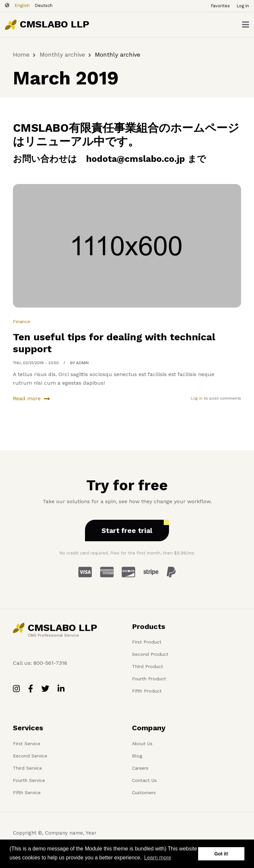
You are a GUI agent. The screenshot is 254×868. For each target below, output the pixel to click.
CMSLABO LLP (55, 24)
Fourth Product (149, 679)
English (22, 5)
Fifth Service (27, 793)
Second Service (30, 756)
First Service (27, 744)
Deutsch (44, 5)
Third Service (27, 768)
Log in (243, 6)
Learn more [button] (158, 858)
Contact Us (144, 780)
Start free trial (127, 530)
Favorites (220, 6)
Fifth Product (147, 691)
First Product (147, 642)
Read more (27, 400)
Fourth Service (29, 780)
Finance (21, 321)
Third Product (148, 666)
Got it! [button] (221, 854)
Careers (140, 768)
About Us (142, 744)
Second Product (150, 654)
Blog (137, 756)
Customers (144, 793)
